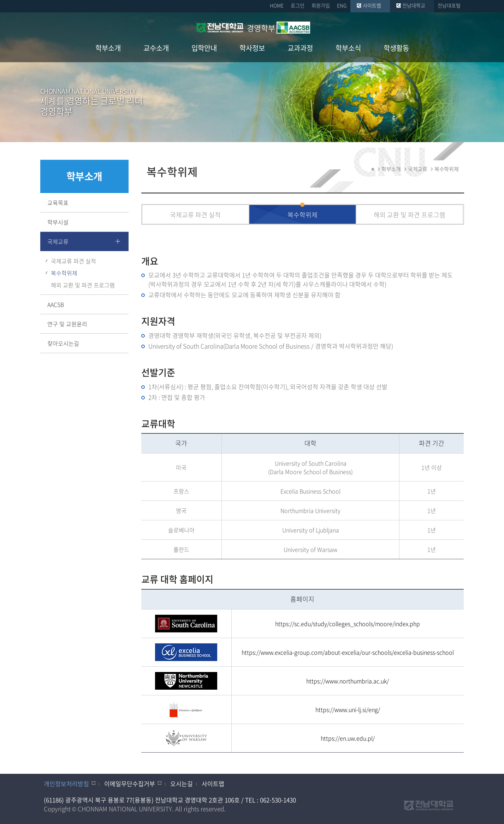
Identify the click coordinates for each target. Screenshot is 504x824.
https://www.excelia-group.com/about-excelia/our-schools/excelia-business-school (348, 652)
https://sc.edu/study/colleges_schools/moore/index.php (348, 624)
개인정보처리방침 (66, 784)
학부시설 (58, 222)
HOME (277, 5)
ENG (342, 5)
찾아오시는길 (63, 343)
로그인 (298, 5)
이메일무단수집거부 (130, 784)
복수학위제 (64, 273)
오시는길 (182, 784)
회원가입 (321, 5)
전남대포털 (449, 5)
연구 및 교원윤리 (67, 324)
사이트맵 (372, 5)
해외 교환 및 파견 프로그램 (83, 285)
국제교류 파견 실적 (73, 261)
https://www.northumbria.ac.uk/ (348, 681)
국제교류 (58, 241)
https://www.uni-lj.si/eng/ (348, 709)
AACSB (56, 304)
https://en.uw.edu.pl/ (348, 738)
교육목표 (58, 203)
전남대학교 (414, 5)
